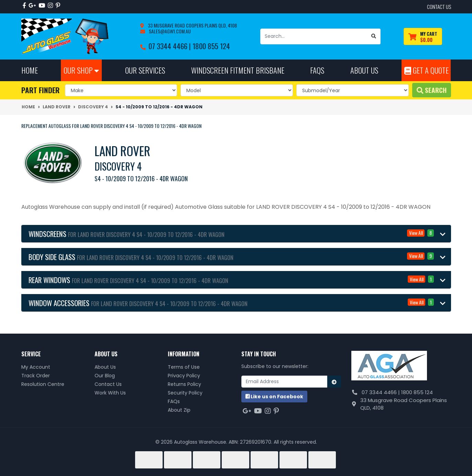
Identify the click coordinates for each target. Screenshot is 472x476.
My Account (36, 367)
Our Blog (105, 376)
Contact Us (108, 384)
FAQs (174, 401)
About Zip (179, 410)
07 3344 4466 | (171, 46)
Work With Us (110, 393)
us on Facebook (274, 397)
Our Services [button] (145, 70)
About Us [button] (364, 70)
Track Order (36, 376)
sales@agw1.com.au (169, 31)
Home (30, 70)
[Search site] (374, 36)
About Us (105, 367)
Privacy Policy (184, 376)
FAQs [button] (317, 70)
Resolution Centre (43, 384)
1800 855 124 (211, 46)
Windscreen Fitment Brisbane (238, 70)
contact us (439, 7)
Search (432, 90)
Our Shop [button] (81, 70)
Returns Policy (184, 384)
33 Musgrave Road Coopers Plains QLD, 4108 (192, 25)
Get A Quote (426, 70)
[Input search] (314, 36)
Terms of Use (184, 367)
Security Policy (185, 393)
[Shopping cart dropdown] (423, 37)
